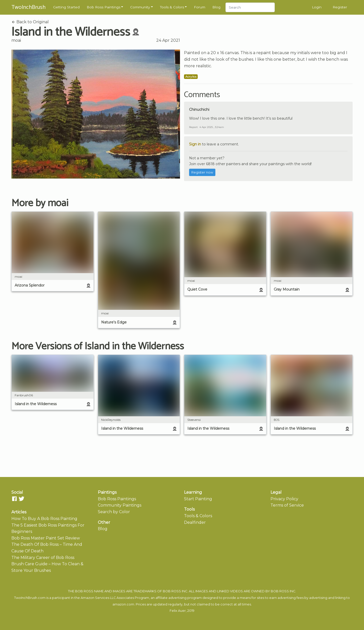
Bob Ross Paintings (104, 7)
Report (193, 127)
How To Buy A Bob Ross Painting (44, 519)
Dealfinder (195, 522)
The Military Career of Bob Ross (43, 558)
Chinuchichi (199, 110)
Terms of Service (287, 505)
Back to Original (30, 22)
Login (317, 7)
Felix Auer (178, 611)
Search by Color (114, 512)
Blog (216, 7)
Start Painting (198, 499)
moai (16, 40)
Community (140, 7)
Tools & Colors (172, 7)
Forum (200, 7)
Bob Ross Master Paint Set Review (46, 538)
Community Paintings (120, 505)
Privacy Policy (284, 499)
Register (340, 7)
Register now (202, 172)
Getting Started (66, 7)
